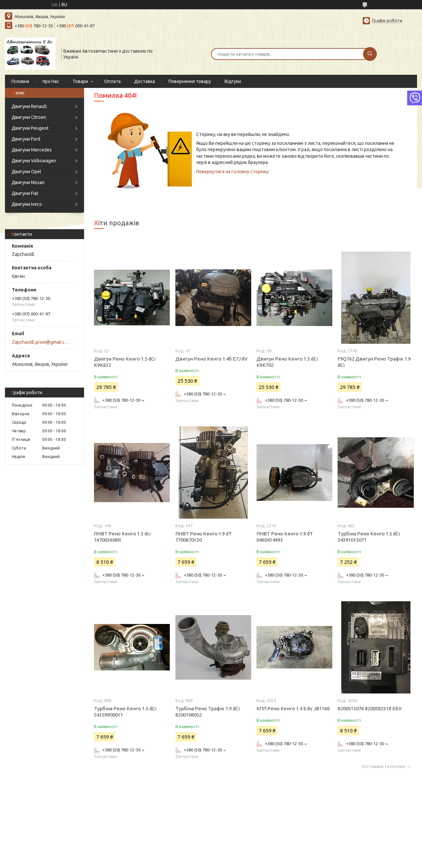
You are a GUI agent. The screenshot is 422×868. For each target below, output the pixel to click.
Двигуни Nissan (28, 182)
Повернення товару (190, 81)
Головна (20, 81)
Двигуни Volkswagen (34, 161)
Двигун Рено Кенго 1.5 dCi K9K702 (287, 362)
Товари (80, 81)
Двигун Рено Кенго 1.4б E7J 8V (211, 359)
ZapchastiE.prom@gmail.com (41, 342)
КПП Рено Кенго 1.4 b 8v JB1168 (293, 708)
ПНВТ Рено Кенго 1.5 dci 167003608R (122, 537)
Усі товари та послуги (384, 766)
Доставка (145, 81)
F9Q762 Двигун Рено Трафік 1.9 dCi (374, 362)
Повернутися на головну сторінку (232, 172)
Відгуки (233, 81)
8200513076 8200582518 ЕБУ (370, 708)
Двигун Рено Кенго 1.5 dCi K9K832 (125, 362)
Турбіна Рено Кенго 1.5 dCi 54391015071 (369, 537)
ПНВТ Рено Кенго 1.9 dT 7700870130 (204, 537)
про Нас (51, 81)
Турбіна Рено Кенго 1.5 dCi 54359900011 (125, 712)
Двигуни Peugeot (30, 128)
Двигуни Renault (29, 106)
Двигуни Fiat (25, 193)
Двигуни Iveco (27, 204)
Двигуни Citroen (29, 117)
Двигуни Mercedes (32, 150)
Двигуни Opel (26, 172)
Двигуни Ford (26, 139)
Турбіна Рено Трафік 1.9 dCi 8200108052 (208, 712)
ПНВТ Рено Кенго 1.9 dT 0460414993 (285, 537)
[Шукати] (370, 54)
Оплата (112, 81)
